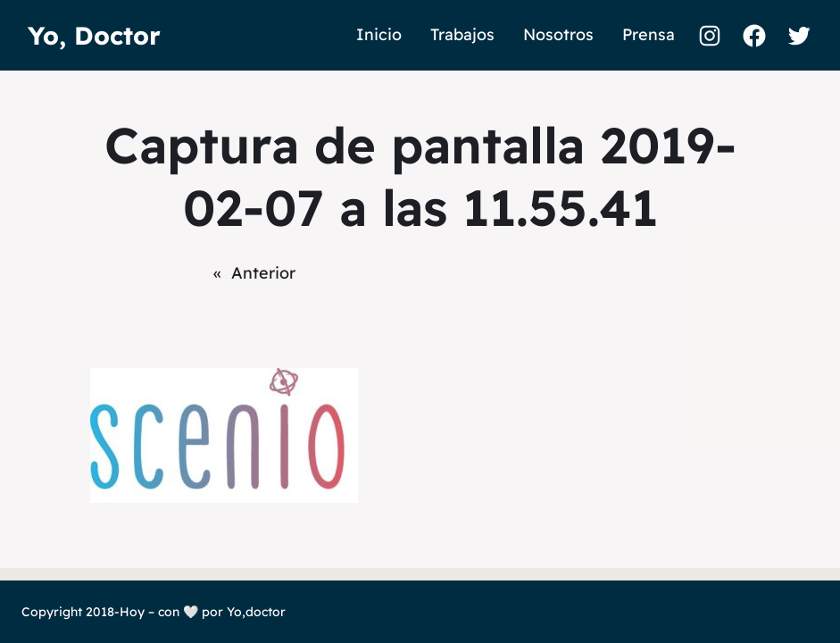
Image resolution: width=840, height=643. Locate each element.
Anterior (263, 273)
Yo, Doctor (94, 35)
